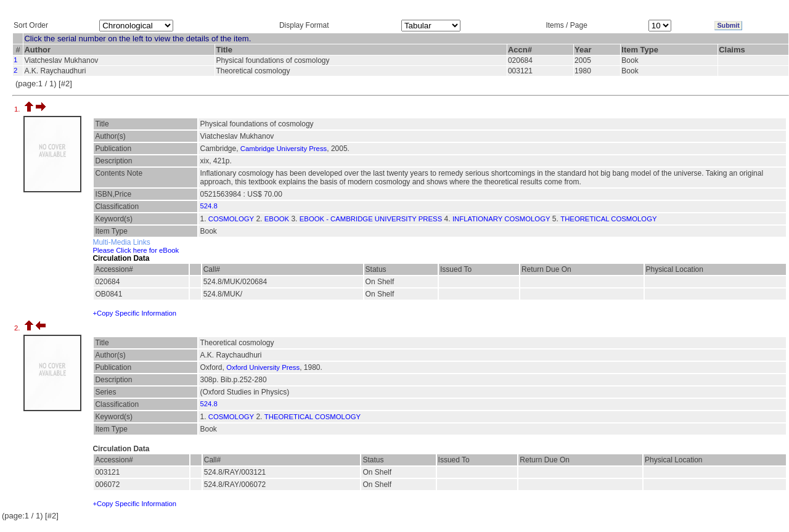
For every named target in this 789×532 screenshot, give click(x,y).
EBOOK (277, 219)
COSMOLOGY (231, 219)
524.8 (208, 206)
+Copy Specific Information (134, 313)
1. (18, 109)
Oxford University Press (263, 367)
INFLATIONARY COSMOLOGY (501, 219)
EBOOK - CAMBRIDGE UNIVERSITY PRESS (371, 219)
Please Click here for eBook (136, 250)
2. (18, 328)
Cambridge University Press (284, 149)
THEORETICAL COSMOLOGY (608, 219)
